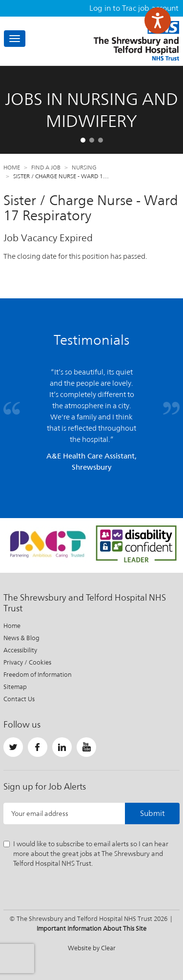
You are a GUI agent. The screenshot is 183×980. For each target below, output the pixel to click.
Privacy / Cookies (27, 662)
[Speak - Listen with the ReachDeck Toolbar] (158, 21)
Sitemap (15, 687)
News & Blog (21, 638)
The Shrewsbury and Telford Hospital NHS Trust (136, 41)
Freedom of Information (38, 675)
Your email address (40, 813)
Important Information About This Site (91, 928)
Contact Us (19, 699)
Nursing (84, 167)
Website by (92, 948)
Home (12, 167)
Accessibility (20, 650)
